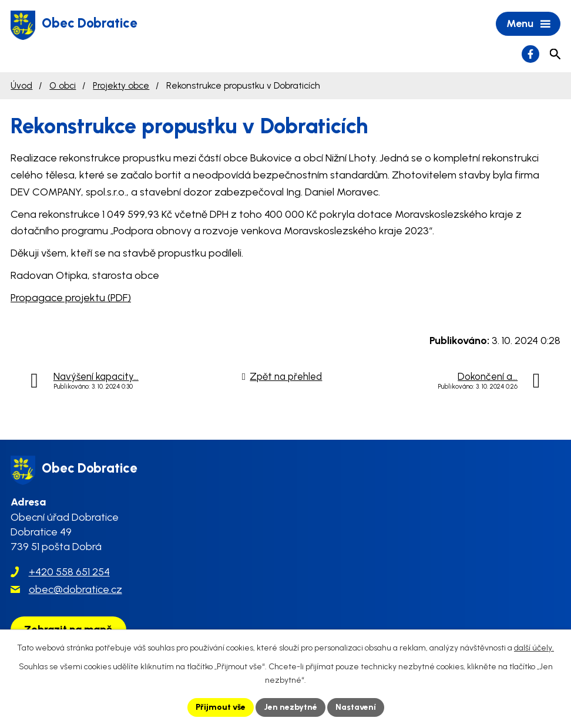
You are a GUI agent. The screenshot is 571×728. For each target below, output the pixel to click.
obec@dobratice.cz (75, 589)
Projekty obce (121, 85)
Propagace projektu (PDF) (71, 298)
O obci (63, 85)
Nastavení (356, 707)
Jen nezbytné (290, 707)
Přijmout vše (221, 707)
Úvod (21, 85)
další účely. (534, 648)
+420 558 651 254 (69, 572)
